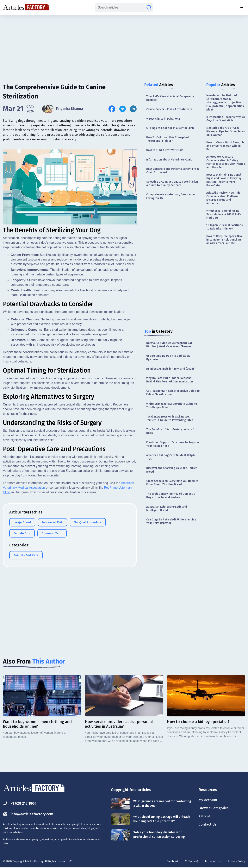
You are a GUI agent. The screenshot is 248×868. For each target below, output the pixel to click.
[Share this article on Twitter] (123, 109)
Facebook (173, 861)
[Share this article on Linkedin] (133, 109)
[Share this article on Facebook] (112, 109)
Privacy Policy (236, 861)
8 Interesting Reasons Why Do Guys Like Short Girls (226, 119)
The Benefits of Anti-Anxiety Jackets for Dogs (171, 431)
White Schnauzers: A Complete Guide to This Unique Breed (172, 406)
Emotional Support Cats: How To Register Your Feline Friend (173, 444)
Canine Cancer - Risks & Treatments (169, 109)
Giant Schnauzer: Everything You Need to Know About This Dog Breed (172, 483)
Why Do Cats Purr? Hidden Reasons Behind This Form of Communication (170, 380)
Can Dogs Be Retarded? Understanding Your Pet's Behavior (171, 521)
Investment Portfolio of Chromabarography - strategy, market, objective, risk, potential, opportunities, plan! (225, 103)
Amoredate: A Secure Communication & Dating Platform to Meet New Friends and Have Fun (226, 162)
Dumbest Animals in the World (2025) (170, 369)
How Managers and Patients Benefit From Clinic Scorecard (173, 171)
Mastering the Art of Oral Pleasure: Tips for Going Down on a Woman (226, 131)
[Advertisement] (124, 46)
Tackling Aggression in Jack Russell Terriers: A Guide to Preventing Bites (170, 418)
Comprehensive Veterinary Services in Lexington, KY (170, 196)
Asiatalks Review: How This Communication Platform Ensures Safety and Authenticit (223, 198)
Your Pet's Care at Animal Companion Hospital (170, 98)
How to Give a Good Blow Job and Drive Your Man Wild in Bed (225, 146)
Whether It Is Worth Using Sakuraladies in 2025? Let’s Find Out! (224, 214)
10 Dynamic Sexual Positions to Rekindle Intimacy (224, 227)
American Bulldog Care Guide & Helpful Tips (171, 457)
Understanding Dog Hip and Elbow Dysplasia (168, 358)
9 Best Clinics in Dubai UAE (163, 119)
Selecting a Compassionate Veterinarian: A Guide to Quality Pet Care (172, 183)
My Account (209, 800)
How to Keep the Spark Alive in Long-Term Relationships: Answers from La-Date (224, 240)
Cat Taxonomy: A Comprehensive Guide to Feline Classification (173, 393)
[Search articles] (149, 8)
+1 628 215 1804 (21, 803)
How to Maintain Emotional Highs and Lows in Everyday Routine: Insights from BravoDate (224, 180)
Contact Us (208, 826)
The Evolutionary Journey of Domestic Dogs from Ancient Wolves (170, 496)
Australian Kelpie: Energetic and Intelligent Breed (167, 509)
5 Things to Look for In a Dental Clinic (170, 128)
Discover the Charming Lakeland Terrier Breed (172, 470)
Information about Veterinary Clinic (169, 160)
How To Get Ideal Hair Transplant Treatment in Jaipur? (168, 139)
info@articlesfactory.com (29, 814)
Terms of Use (213, 861)
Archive (205, 817)
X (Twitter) (192, 861)
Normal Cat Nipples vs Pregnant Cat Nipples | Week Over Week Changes (169, 345)
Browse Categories (215, 809)
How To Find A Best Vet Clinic (165, 150)
